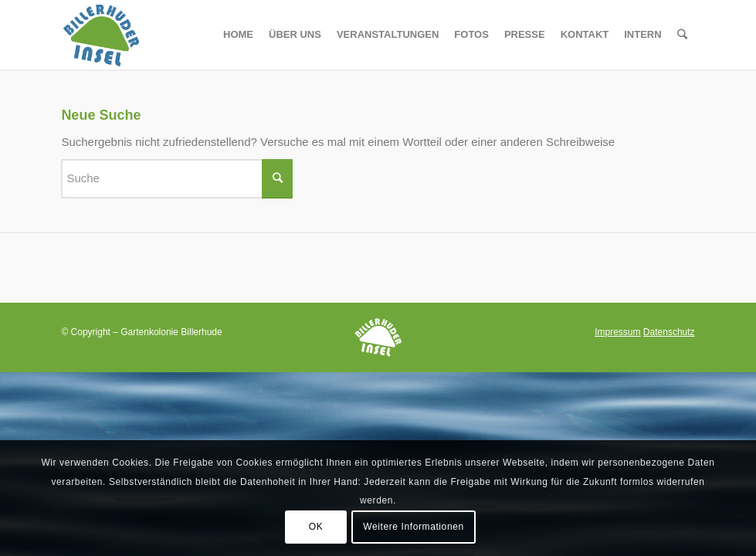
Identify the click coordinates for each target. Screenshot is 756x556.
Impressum (617, 332)
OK (316, 527)
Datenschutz (669, 332)
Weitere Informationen (413, 527)
